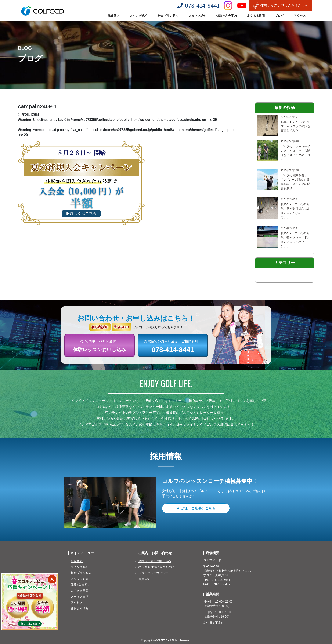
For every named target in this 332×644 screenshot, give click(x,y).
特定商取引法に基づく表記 (156, 567)
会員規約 (144, 579)
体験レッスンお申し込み (155, 561)
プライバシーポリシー (153, 573)
